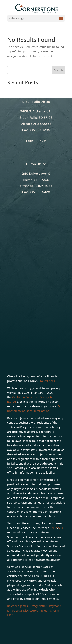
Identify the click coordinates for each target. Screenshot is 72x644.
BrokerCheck (47, 381)
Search (58, 70)
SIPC (61, 528)
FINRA (53, 528)
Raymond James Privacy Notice (27, 606)
